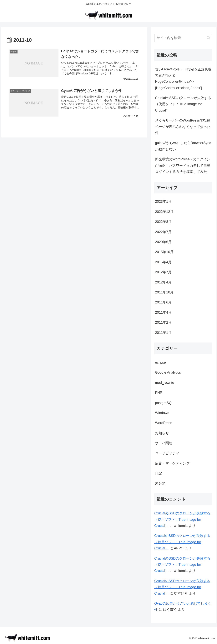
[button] (208, 38)
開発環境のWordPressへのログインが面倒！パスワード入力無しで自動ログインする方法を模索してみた (183, 165)
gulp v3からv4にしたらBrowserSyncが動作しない (183, 146)
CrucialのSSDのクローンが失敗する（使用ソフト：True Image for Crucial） (183, 104)
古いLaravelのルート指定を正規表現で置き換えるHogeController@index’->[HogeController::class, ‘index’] (183, 79)
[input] (183, 38)
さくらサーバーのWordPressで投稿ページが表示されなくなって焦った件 (183, 127)
